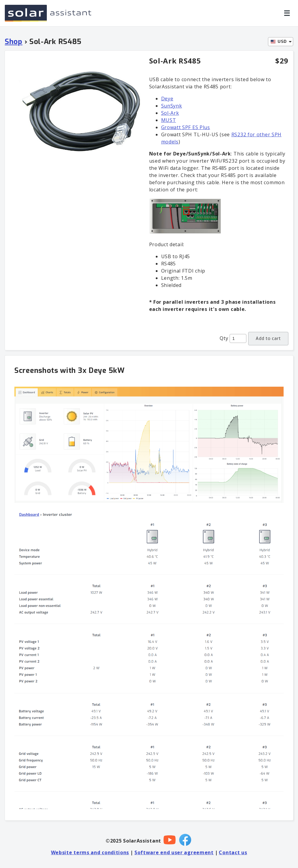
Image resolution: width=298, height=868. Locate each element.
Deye (167, 99)
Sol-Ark (170, 113)
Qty (224, 338)
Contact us (233, 852)
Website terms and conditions (90, 852)
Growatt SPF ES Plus (186, 127)
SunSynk (172, 106)
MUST (169, 120)
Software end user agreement (174, 852)
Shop (14, 42)
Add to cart (268, 339)
